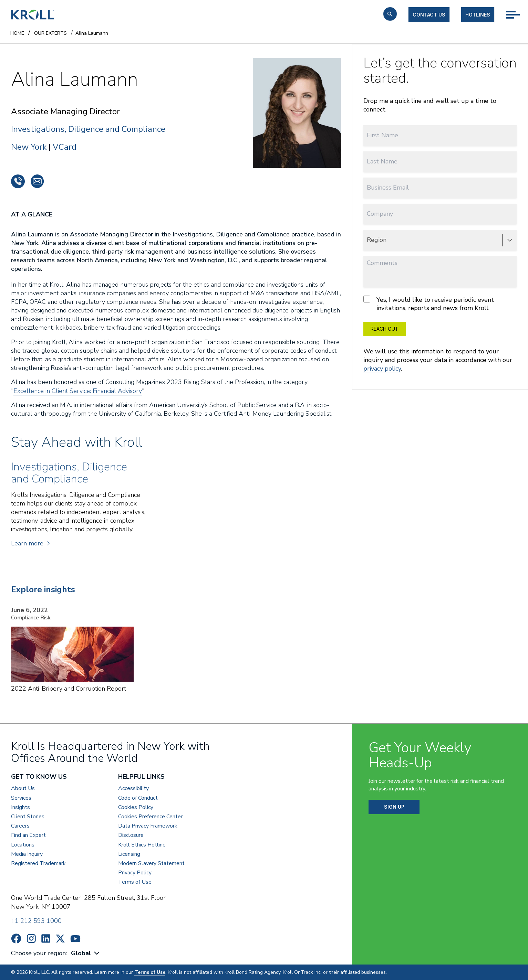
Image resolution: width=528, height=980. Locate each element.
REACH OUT (385, 329)
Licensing (129, 854)
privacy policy (382, 369)
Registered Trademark (38, 864)
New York (29, 147)
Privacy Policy (135, 873)
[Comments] (440, 272)
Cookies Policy (136, 807)
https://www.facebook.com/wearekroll (16, 939)
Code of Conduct (138, 798)
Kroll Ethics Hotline (142, 845)
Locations (23, 845)
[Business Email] (440, 188)
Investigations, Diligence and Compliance (88, 129)
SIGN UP (394, 807)
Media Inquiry (27, 854)
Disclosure (131, 835)
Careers (20, 826)
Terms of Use (135, 882)
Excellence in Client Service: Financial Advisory (78, 391)
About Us (23, 789)
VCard (65, 147)
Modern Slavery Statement (151, 864)
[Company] (440, 214)
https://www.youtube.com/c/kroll (75, 939)
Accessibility (133, 789)
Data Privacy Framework (148, 826)
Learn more (30, 543)
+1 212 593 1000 (36, 921)
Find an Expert (28, 835)
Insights (20, 807)
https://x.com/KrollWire (60, 939)
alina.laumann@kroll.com (37, 181)
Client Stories (28, 817)
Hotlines (478, 15)
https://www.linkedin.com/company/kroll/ (46, 939)
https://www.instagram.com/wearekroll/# (31, 939)
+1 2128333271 (18, 181)
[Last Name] (440, 162)
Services (21, 798)
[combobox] (86, 953)
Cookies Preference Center (150, 817)
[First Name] (440, 135)
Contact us (429, 15)
